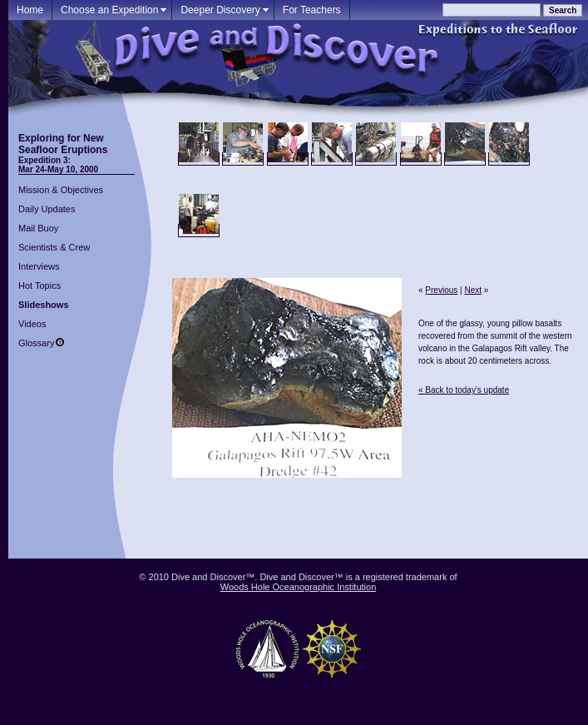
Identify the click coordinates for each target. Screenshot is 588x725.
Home (30, 10)
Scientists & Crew (54, 247)
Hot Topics (40, 286)
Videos (32, 324)
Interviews (39, 266)
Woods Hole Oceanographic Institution (299, 587)
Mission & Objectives (61, 190)
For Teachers (312, 10)
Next (473, 290)
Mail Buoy (38, 228)
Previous (441, 290)
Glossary (36, 343)
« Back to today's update (464, 390)
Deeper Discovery (220, 10)
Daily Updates (47, 209)
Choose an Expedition (109, 10)
